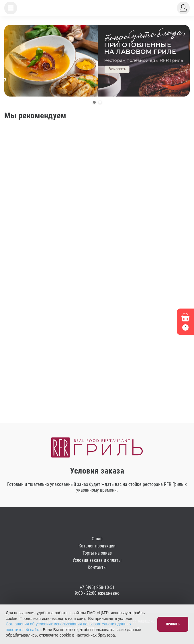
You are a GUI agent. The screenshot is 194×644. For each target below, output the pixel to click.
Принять (173, 624)
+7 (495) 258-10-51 (97, 587)
